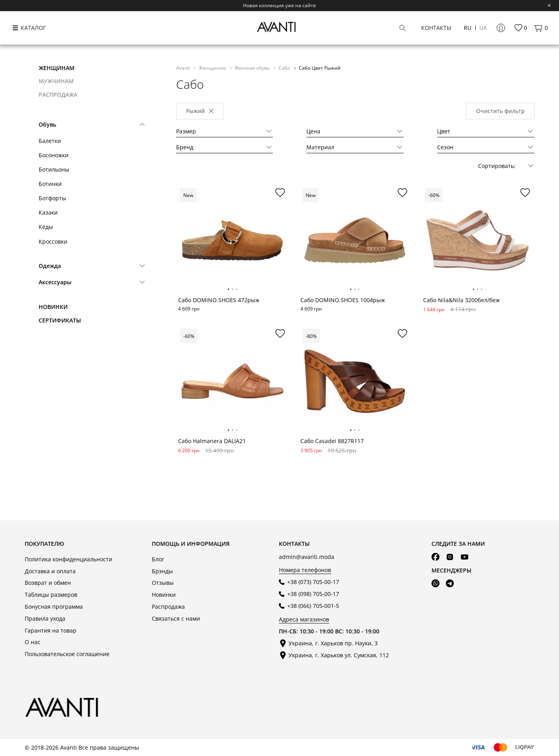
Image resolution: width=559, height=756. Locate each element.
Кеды (46, 227)
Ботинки (50, 184)
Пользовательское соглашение (67, 654)
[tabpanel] (232, 240)
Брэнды (162, 571)
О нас (32, 642)
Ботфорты (52, 198)
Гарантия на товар (51, 630)
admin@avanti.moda (307, 557)
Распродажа (168, 607)
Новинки (53, 307)
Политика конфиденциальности (69, 559)
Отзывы (163, 583)
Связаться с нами (176, 618)
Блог (158, 559)
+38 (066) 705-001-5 (313, 606)
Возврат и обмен (48, 583)
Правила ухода (45, 618)
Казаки (48, 212)
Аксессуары (55, 282)
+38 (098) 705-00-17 (313, 594)
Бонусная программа (54, 607)
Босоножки (54, 155)
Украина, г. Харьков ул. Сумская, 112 (339, 655)
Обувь (47, 124)
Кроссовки (53, 241)
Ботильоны (54, 169)
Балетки (50, 141)
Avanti (184, 68)
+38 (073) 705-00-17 (313, 582)
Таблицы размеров (51, 595)
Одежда (50, 266)
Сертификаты (60, 320)
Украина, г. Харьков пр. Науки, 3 (333, 643)
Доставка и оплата (50, 571)
